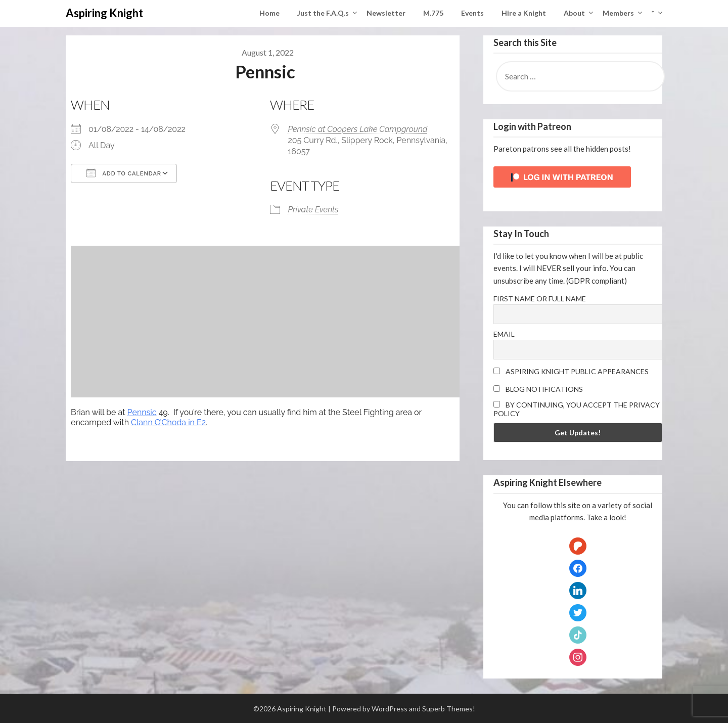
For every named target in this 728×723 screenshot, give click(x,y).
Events (472, 13)
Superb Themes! (449, 709)
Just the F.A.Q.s (323, 13)
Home (269, 13)
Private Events (313, 210)
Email (504, 334)
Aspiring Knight (104, 13)
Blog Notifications (538, 389)
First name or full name (540, 299)
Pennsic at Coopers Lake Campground (357, 129)
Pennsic (142, 412)
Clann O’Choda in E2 (168, 422)
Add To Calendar (124, 173)
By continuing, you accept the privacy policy (577, 409)
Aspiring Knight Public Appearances (571, 371)
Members (618, 13)
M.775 (433, 13)
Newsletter (386, 13)
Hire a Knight (524, 13)
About (574, 13)
